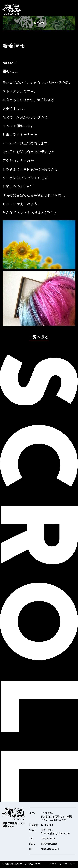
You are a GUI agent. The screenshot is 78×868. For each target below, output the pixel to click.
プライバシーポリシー (60, 864)
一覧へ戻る (39, 337)
